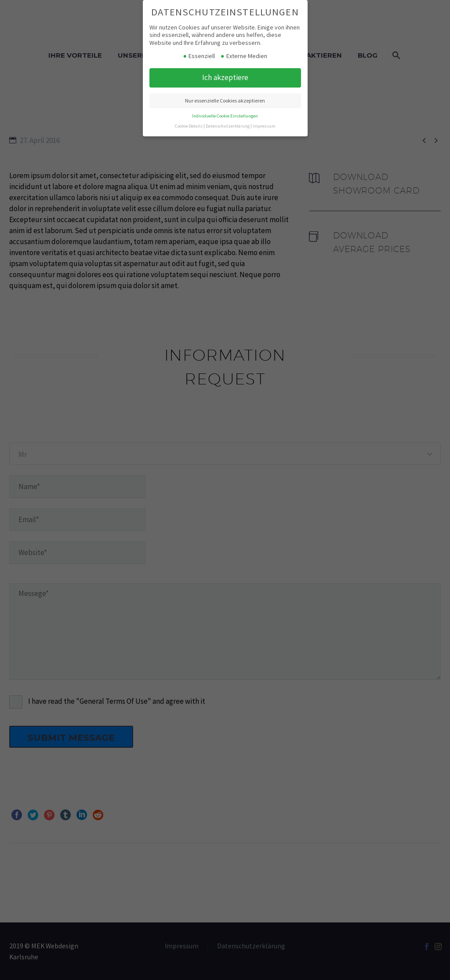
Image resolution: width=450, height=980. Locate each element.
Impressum (264, 126)
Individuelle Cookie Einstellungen (225, 116)
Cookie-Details (189, 126)
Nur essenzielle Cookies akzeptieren (225, 101)
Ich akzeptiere (225, 77)
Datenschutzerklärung (228, 126)
